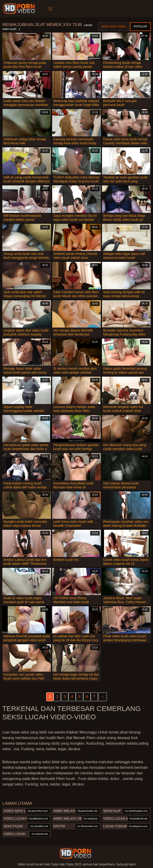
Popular (140, 26)
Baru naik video (114, 26)
